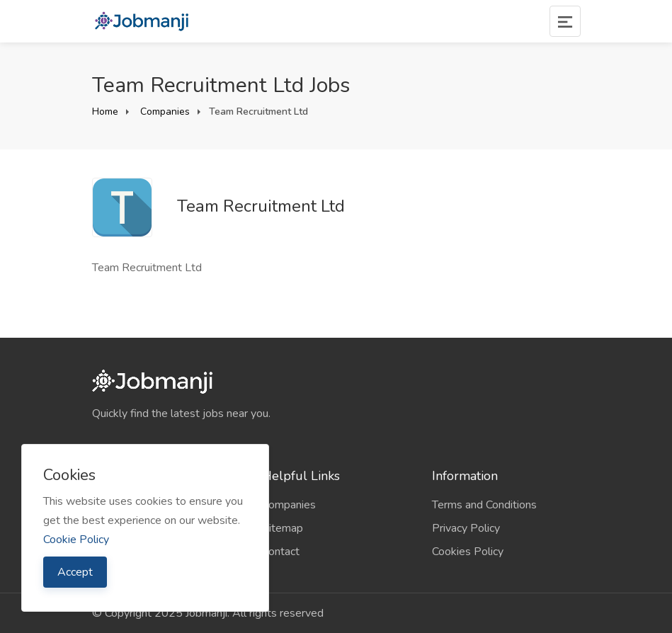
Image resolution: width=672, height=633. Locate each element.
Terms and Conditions (484, 505)
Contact (281, 552)
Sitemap (283, 528)
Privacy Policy (466, 528)
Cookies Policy (468, 552)
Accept (75, 572)
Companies (164, 112)
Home (105, 112)
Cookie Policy (76, 540)
